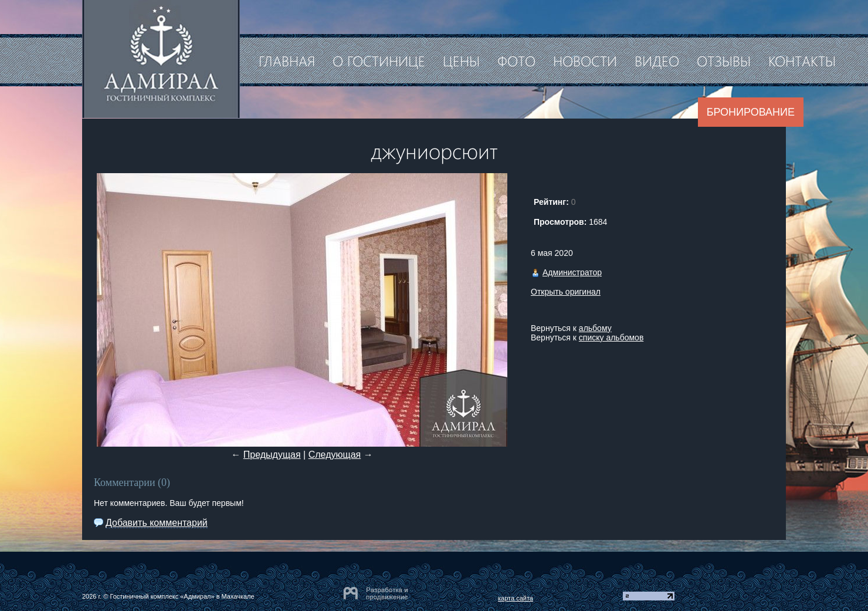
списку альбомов (611, 337)
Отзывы (724, 60)
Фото (516, 60)
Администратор (572, 272)
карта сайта (516, 598)
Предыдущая (272, 455)
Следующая (335, 455)
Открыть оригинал (566, 292)
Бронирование (751, 112)
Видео (657, 60)
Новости (585, 60)
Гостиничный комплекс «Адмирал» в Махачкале (182, 596)
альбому (595, 328)
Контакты (802, 60)
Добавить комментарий (157, 523)
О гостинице (379, 60)
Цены (461, 60)
